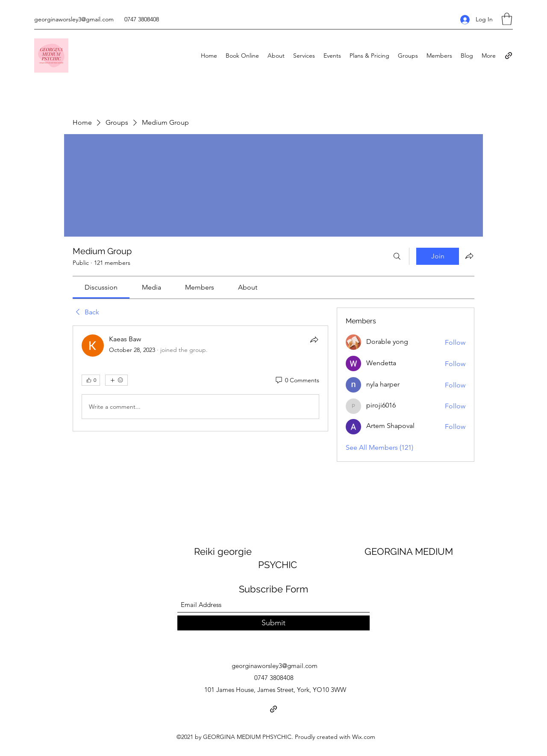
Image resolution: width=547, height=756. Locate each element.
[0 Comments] (297, 381)
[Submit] (273, 623)
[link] (101, 287)
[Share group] (469, 256)
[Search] (397, 256)
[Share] (314, 340)
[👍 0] (91, 380)
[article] (200, 378)
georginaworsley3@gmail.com (74, 19)
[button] (507, 19)
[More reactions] (116, 380)
